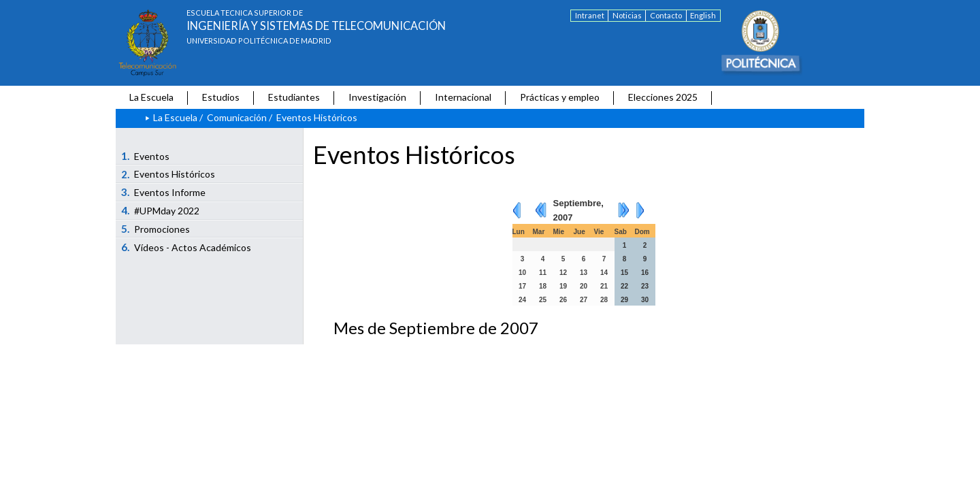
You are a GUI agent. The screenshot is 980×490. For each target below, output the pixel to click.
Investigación (377, 97)
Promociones (156, 229)
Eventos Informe (164, 192)
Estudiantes (294, 97)
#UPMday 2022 (161, 210)
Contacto (666, 15)
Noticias (627, 15)
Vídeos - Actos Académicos (186, 247)
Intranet (590, 15)
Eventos (146, 156)
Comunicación (237, 117)
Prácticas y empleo (560, 97)
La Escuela (151, 97)
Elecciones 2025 (663, 97)
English (703, 15)
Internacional (463, 97)
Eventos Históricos (168, 174)
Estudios (221, 97)
